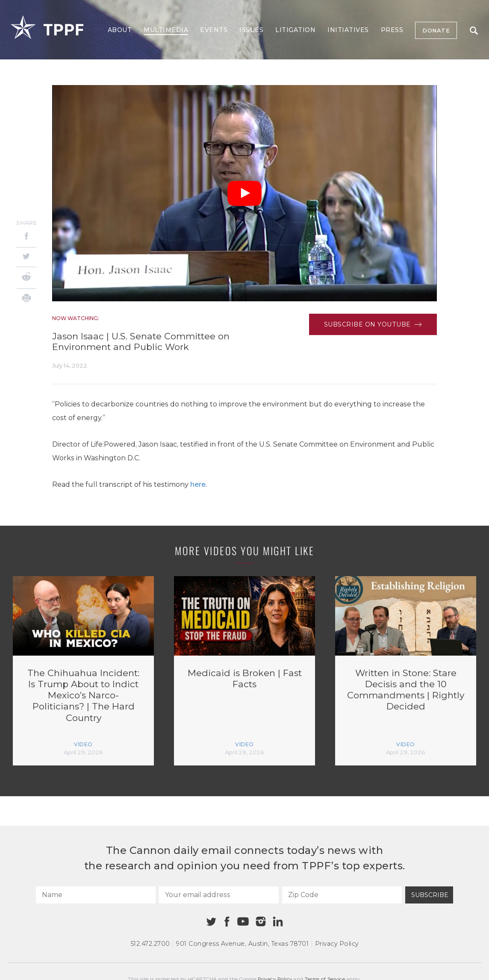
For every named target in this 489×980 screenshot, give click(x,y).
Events (214, 30)
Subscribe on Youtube (373, 324)
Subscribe (430, 895)
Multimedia (166, 30)
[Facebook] (26, 237)
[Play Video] (244, 193)
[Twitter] (26, 257)
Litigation (295, 30)
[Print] (26, 299)
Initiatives (348, 30)
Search (474, 31)
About (120, 30)
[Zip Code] (342, 895)
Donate (436, 30)
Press (392, 30)
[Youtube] (243, 922)
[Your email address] (219, 895)
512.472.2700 (150, 944)
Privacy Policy (337, 944)
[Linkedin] (278, 921)
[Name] (96, 895)
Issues (251, 30)
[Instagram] (261, 921)
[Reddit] (26, 278)
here (198, 484)
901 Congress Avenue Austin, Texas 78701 (242, 944)
